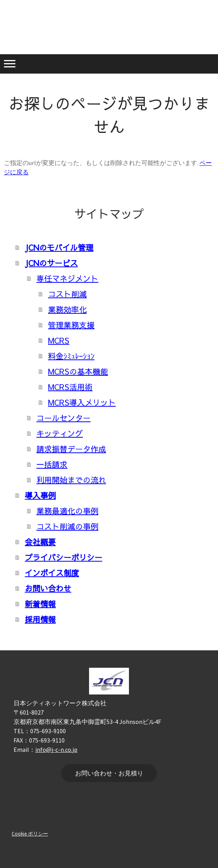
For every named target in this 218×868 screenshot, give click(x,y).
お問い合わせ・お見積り (109, 773)
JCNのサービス (51, 263)
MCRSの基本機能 (78, 371)
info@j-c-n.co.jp (56, 749)
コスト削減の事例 (67, 526)
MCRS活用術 (70, 387)
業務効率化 (67, 309)
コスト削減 (67, 294)
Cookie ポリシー (30, 834)
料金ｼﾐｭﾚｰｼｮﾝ (71, 356)
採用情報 (40, 619)
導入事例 (40, 495)
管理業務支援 (71, 325)
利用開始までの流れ (71, 480)
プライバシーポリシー (64, 557)
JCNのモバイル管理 (59, 247)
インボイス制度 (52, 573)
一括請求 (52, 464)
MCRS (59, 340)
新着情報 (40, 604)
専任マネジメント (67, 278)
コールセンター (64, 418)
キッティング (60, 433)
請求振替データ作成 (71, 449)
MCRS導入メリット (82, 402)
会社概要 (40, 542)
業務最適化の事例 (67, 511)
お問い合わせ (48, 588)
